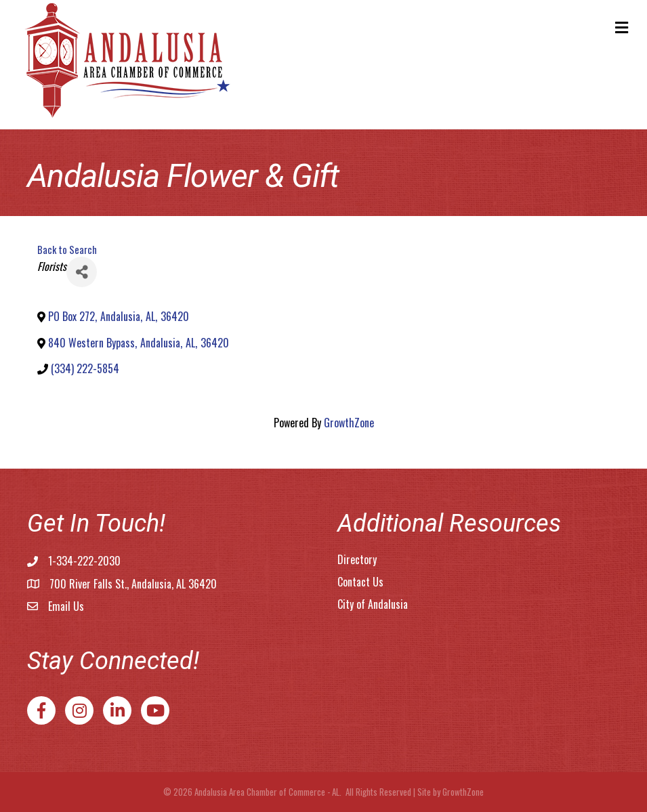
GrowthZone (349, 423)
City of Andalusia (373, 604)
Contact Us (360, 582)
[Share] (82, 272)
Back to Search (67, 250)
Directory (357, 559)
